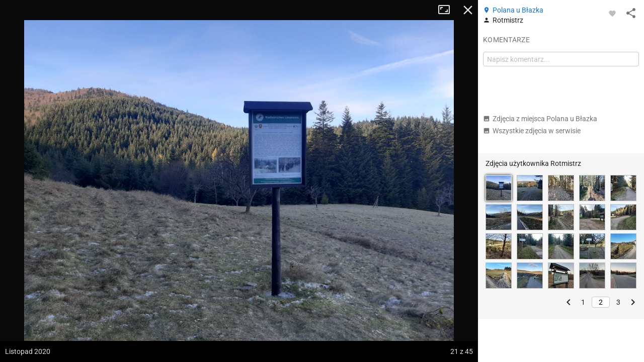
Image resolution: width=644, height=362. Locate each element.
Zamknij (468, 10)
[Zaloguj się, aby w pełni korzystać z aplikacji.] (612, 13)
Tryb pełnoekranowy (448, 10)
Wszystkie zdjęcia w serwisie (532, 131)
